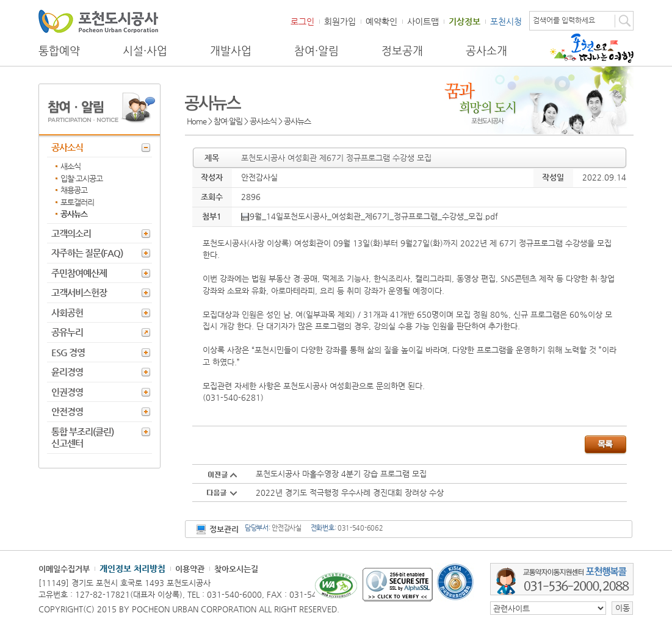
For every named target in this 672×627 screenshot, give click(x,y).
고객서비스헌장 (79, 292)
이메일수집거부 (64, 569)
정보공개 (402, 51)
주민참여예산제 (79, 273)
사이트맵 (423, 21)
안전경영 (67, 411)
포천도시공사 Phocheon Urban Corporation (98, 21)
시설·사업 (145, 51)
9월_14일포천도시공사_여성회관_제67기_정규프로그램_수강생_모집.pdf (370, 216)
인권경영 (67, 392)
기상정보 (464, 21)
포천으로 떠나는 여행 (592, 48)
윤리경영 (67, 372)
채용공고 (74, 190)
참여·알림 (316, 51)
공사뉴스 (74, 214)
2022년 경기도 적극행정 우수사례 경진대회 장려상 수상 (350, 493)
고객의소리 (71, 233)
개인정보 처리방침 (132, 568)
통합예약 (59, 51)
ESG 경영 (68, 352)
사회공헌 (67, 313)
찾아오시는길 (236, 569)
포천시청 (506, 21)
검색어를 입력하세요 (564, 20)
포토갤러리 (77, 202)
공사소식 (67, 147)
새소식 (70, 166)
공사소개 (486, 51)
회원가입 (340, 21)
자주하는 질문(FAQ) (87, 253)
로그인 (302, 21)
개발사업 (231, 51)
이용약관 (190, 569)
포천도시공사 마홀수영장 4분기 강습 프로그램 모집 (341, 474)
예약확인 (381, 21)
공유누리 (67, 332)
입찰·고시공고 (81, 178)
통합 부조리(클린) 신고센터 (82, 438)
